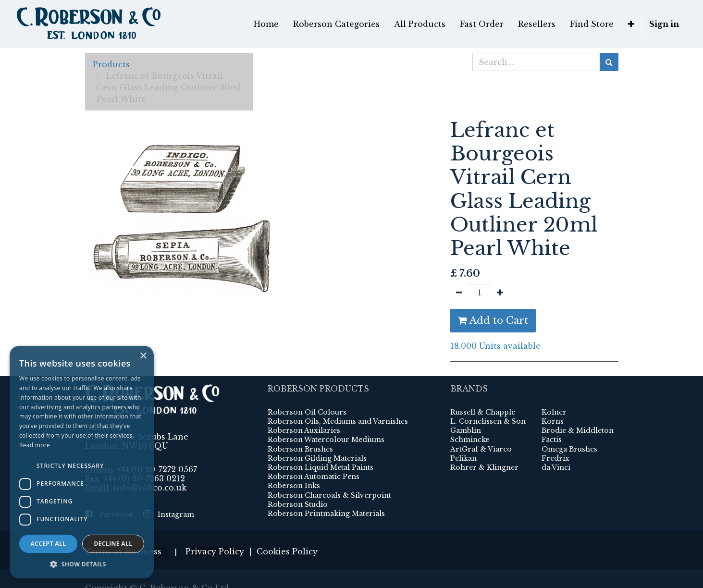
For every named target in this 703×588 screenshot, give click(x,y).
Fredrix (555, 439)
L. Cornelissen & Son (488, 402)
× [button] (143, 356)
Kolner (554, 393)
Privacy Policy (215, 532)
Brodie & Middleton (578, 411)
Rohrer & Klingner (484, 448)
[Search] (609, 62)
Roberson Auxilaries (304, 411)
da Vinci (556, 448)
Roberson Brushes (300, 430)
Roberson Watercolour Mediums (326, 421)
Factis (552, 421)
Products (111, 64)
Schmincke (470, 421)
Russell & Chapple (483, 393)
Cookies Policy (287, 532)
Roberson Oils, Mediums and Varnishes (338, 402)
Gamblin (466, 411)
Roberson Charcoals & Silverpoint (329, 476)
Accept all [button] (49, 544)
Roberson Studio (298, 485)
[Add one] (500, 293)
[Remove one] (459, 293)
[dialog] (82, 462)
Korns (553, 402)
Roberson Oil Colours (307, 393)
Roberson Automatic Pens (314, 457)
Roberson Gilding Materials (317, 439)
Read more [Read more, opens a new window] (35, 445)
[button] (82, 564)
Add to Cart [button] (493, 320)
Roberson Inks (294, 467)
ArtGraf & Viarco (481, 430)
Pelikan (463, 439)
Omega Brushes (569, 430)
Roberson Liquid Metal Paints (321, 448)
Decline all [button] (113, 544)
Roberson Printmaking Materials (326, 494)
